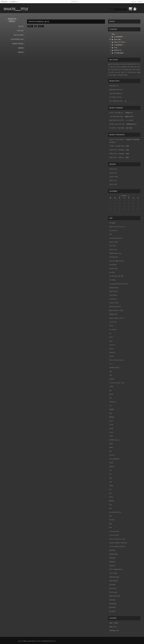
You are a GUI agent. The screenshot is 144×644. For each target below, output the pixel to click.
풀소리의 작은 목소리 (115, 512)
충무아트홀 (112, 608)
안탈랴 (114, 75)
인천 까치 (112, 455)
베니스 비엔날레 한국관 (116, 569)
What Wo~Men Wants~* (117, 360)
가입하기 (140, 2)
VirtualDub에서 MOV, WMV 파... (119, 284)
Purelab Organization (116, 238)
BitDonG (53, 641)
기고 (126, 72)
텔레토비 (112, 501)
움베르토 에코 (126, 67)
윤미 (110, 451)
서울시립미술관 (114, 581)
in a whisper (113, 330)
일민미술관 (112, 600)
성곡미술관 (112, 585)
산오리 (111, 421)
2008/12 (112, 181)
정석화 (111, 463)
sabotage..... (113, 352)
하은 (110, 516)
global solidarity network (117, 318)
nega (111, 341)
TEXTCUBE (112, 246)
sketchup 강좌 (113, 242)
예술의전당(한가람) (115, 596)
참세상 (133, 72)
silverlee (112, 356)
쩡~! (111, 490)
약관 (137, 67)
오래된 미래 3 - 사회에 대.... (117, 157)
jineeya (20, 641)
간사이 (121, 64)
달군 (110, 390)
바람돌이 (112, 410)
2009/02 (112, 173)
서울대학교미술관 (114, 577)
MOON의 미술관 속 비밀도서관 (118, 543)
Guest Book (18, 44)
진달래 (111, 486)
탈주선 (111, 497)
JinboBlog (38, 641)
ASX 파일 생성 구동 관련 (116, 276)
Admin (21, 48)
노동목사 (112, 379)
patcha (111, 349)
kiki (110, 333)
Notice (20, 31)
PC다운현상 (112, 280)
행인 (110, 524)
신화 (129, 64)
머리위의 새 (112, 402)
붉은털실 (112, 417)
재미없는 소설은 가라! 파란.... (118, 124)
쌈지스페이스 (113, 589)
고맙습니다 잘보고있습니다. (117, 140)
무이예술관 (112, 223)
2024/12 (124, 196)
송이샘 (111, 429)
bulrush (111, 326)
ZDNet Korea (113, 250)
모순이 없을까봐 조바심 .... (117, 101)
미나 (110, 406)
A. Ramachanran (114, 531)
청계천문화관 (113, 604)
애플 (132, 67)
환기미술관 (112, 611)
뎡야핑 (111, 394)
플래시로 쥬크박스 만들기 (116, 311)
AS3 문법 (112, 272)
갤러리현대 (112, 550)
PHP (110, 234)
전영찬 (130, 70)
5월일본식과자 (113, 314)
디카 (137, 64)
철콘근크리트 (118, 70)
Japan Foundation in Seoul (117, 539)
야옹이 (111, 444)
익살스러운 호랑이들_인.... (117, 94)
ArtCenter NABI (114, 535)
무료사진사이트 (114, 291)
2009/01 (112, 177)
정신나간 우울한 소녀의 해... (117, 261)
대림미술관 (112, 562)
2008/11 (112, 184)
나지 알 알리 (120, 75)
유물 (129, 72)
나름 (110, 375)
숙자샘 (111, 432)
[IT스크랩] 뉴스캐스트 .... (116, 97)
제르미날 (112, 467)
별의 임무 (133, 64)
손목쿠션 (119, 67)
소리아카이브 (113, 299)
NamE (111, 337)
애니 (136, 72)
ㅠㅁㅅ (111, 364)
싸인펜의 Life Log (114, 440)
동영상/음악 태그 (114, 288)
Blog (21, 26)
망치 (110, 398)
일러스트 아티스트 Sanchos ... (118, 227)
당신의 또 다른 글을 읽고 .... (117, 113)
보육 (110, 413)
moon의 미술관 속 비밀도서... (118, 547)
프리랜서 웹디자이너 (115, 307)
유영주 (111, 448)
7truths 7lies (113, 322)
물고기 (125, 64)
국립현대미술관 (114, 554)
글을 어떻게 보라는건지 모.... (117, 120)
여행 (134, 70)
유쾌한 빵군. (113, 86)
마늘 (112, 70)
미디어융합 (125, 70)
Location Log (17, 39)
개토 (110, 372)
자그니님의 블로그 (114, 459)
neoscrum (112, 345)
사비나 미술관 (113, 573)
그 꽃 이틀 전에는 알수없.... (117, 117)
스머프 (111, 436)
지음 (110, 478)
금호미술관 (112, 558)
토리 (110, 505)
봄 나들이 (121, 72)
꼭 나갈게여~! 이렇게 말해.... (117, 128)
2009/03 (112, 169)
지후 (110, 482)
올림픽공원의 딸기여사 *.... (117, 90)
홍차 (110, 528)
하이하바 (112, 520)
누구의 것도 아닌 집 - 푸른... (117, 383)
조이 (110, 471)
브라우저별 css (113, 295)
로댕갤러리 (112, 566)
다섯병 (111, 387)
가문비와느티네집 (114, 368)
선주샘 (111, 425)
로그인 (134, 2)
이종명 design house (115, 253)
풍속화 (110, 64)
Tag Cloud (18, 35)
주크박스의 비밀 (114, 303)
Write (21, 52)
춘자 (110, 493)
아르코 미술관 (113, 592)
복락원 (126, 75)
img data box (113, 231)
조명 (135, 67)
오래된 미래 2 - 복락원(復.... (117, 150)
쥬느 (110, 474)
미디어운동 (115, 64)
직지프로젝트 (113, 265)
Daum (117, 72)
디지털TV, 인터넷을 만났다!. (117, 146)
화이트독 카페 (113, 269)
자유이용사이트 (114, 257)
